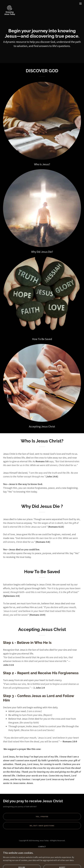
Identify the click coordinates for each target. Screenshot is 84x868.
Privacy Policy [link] (42, 850)
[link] (10, 4)
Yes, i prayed (42, 817)
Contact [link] (42, 847)
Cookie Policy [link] (42, 853)
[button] (80, 4)
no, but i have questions (42, 826)
